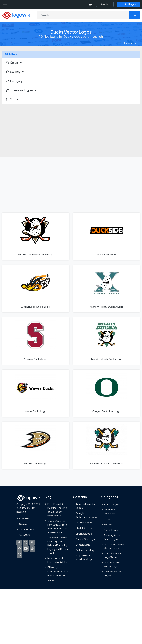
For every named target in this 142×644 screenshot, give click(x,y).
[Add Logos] (129, 4)
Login (90, 4)
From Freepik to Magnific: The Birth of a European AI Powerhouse (57, 510)
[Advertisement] (71, 128)
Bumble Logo (83, 545)
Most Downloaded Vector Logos (114, 546)
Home (127, 43)
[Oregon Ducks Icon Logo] (107, 393)
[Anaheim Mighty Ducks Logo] (107, 341)
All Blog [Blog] (51, 580)
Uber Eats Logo (84, 534)
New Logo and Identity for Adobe (57, 560)
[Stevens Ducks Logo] (36, 341)
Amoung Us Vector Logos (86, 506)
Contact (24, 524)
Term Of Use (26, 535)
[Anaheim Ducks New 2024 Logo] (36, 236)
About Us (24, 518)
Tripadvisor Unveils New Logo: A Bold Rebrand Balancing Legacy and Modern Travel (58, 545)
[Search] (83, 15)
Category (14, 81)
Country (13, 72)
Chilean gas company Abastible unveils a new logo (58, 571)
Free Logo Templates (110, 511)
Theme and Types (19, 90)
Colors (12, 63)
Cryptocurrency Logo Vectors (113, 555)
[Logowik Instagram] (32, 543)
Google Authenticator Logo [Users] (86, 515)
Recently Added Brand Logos (113, 537)
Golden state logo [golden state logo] (86, 550)
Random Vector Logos (113, 573)
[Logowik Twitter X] (26, 543)
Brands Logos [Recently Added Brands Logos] (111, 504)
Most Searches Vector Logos (112, 564)
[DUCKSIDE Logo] (107, 236)
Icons (107, 519)
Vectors (108, 524)
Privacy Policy (26, 530)
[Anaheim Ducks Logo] (36, 446)
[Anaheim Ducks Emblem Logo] (107, 446)
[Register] (105, 4)
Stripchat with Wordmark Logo (85, 557)
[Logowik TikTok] (32, 549)
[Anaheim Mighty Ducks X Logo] (107, 289)
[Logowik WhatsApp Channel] (19, 555)
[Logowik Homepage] (16, 15)
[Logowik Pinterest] (19, 549)
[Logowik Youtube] (26, 549)
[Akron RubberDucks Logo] (36, 289)
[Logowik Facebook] (19, 543)
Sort (11, 99)
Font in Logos (111, 530)
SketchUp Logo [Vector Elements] (84, 528)
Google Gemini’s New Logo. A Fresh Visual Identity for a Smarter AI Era (57, 527)
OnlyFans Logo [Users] (84, 522)
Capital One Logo (85, 539)
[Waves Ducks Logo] (36, 393)
